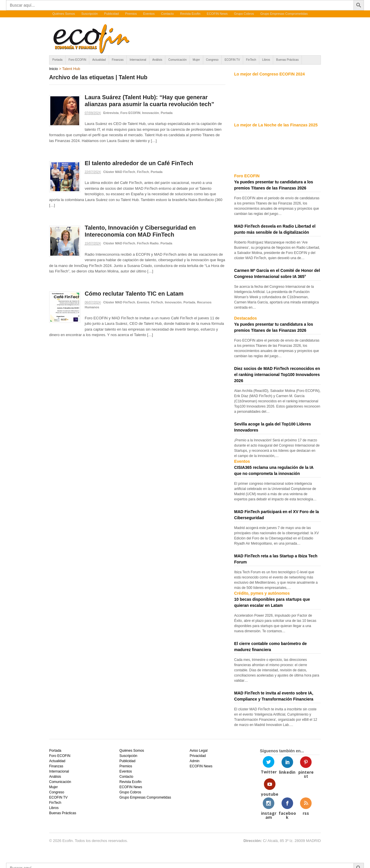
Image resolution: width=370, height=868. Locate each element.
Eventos (149, 14)
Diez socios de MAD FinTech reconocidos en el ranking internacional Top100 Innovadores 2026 (277, 375)
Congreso (212, 60)
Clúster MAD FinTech (119, 172)
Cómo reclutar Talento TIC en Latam (134, 294)
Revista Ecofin (190, 14)
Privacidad (198, 756)
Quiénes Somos (64, 14)
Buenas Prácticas (287, 60)
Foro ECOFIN (77, 60)
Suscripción (89, 14)
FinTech (251, 60)
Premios (131, 14)
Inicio (53, 69)
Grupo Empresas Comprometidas (284, 14)
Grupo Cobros (244, 14)
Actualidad (99, 60)
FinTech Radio (148, 243)
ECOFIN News (217, 14)
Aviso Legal (199, 751)
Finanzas (118, 60)
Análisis (157, 60)
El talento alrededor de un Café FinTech (139, 163)
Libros (266, 60)
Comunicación (177, 60)
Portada (57, 60)
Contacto (167, 14)
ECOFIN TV (232, 60)
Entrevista (111, 113)
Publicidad (111, 14)
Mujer (196, 60)
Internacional (138, 60)
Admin (195, 761)
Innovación (151, 113)
